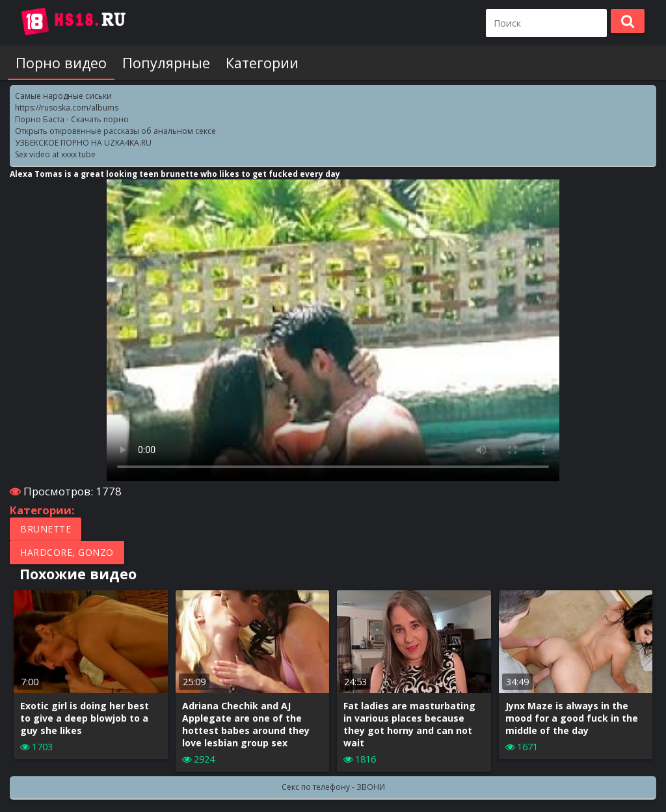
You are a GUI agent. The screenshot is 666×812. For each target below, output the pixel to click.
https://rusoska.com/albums (67, 108)
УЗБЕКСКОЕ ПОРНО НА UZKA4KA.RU (83, 143)
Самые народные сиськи (63, 96)
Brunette (46, 529)
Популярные (166, 63)
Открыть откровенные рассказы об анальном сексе (115, 131)
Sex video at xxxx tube (55, 154)
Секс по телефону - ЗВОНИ (333, 787)
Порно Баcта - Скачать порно (72, 119)
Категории (262, 63)
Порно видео (61, 63)
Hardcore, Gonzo (67, 552)
